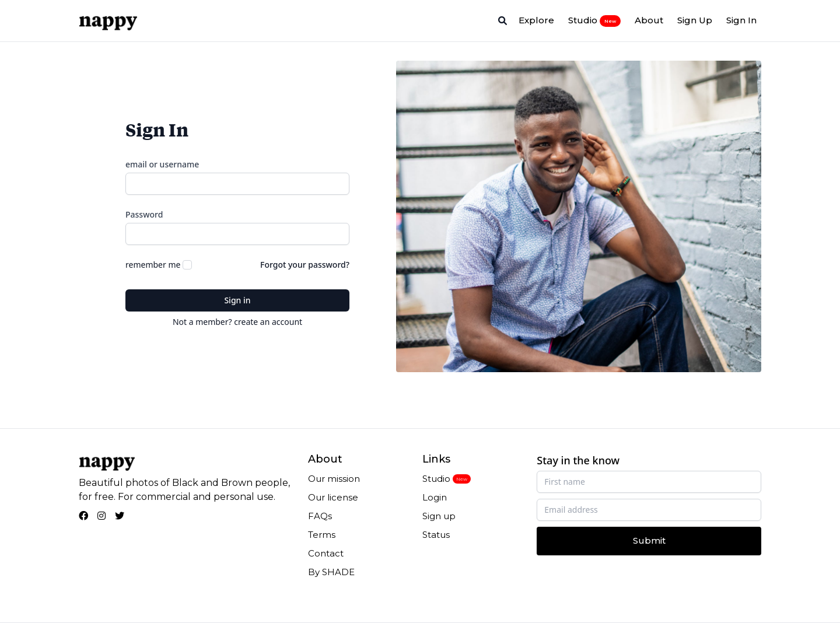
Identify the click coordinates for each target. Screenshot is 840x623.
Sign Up (695, 20)
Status (436, 535)
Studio (594, 20)
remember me (153, 265)
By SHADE (331, 572)
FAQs (320, 516)
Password (144, 214)
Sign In (741, 20)
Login (435, 497)
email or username (162, 164)
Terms (322, 535)
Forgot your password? (305, 265)
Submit (649, 540)
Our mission (334, 479)
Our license (333, 497)
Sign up (439, 516)
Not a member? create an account (237, 322)
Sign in (237, 300)
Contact (326, 553)
